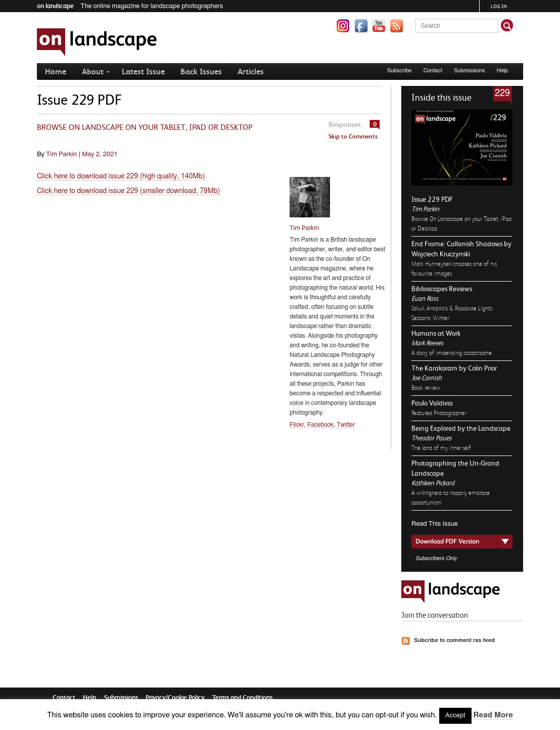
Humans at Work (436, 333)
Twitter (346, 425)
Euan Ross (425, 299)
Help (502, 71)
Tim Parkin (425, 209)
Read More (493, 715)
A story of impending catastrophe (452, 353)
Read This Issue (435, 524)
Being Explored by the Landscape (461, 428)
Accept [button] (455, 716)
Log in (499, 6)
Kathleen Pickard (433, 483)
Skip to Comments (353, 136)
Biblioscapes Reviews (442, 289)
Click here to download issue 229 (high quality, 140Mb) (121, 176)
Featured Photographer (439, 413)
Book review (426, 388)
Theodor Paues (431, 438)
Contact (433, 71)
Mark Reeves (427, 343)
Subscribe (400, 71)
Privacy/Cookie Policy (175, 697)
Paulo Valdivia (432, 403)
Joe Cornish (427, 378)
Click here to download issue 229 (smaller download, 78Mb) (128, 191)
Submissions (469, 71)
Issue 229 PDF (432, 199)
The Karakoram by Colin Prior (454, 368)
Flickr (297, 425)
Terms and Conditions (242, 697)
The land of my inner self (441, 448)
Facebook (320, 425)
